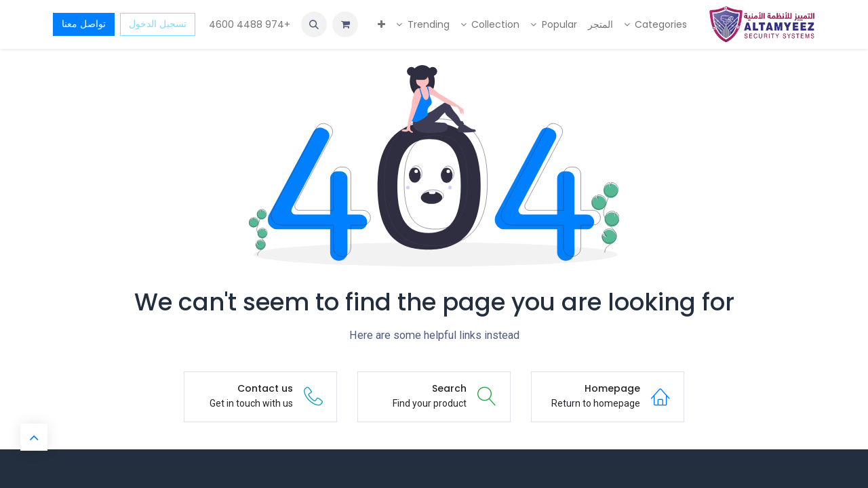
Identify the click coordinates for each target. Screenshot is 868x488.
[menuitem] (656, 25)
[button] (314, 24)
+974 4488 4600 (248, 24)
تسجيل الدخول (158, 24)
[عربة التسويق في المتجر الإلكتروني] (345, 24)
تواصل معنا (84, 24)
